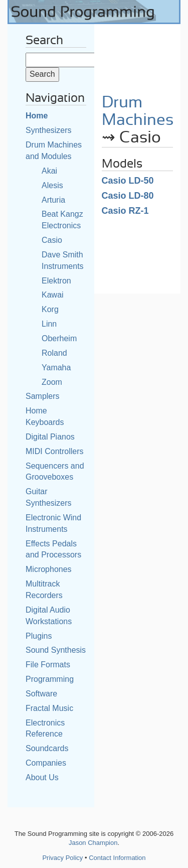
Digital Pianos (50, 437)
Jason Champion (93, 843)
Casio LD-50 (128, 181)
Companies (46, 763)
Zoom (52, 382)
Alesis (52, 185)
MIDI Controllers (55, 451)
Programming (50, 679)
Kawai (53, 295)
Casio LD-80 (128, 196)
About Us (42, 777)
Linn (49, 324)
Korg (50, 309)
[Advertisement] (138, 55)
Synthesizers (49, 130)
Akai (49, 171)
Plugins (39, 636)
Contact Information (117, 858)
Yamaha (56, 368)
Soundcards (47, 748)
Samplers (43, 396)
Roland (54, 353)
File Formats (48, 665)
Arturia (53, 200)
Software (41, 694)
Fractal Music (49, 708)
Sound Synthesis (56, 650)
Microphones (49, 569)
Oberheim (59, 338)
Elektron (56, 281)
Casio (52, 240)
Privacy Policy (62, 858)
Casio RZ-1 (125, 211)
